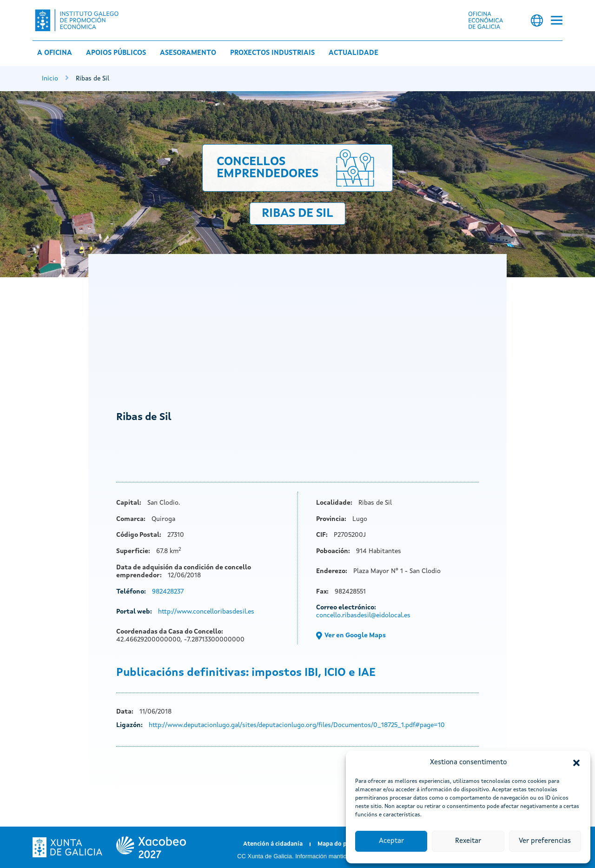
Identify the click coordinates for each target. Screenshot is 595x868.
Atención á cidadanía (273, 844)
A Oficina (55, 53)
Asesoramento (188, 53)
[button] (576, 763)
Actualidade (354, 53)
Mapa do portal (340, 844)
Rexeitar (468, 841)
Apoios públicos (116, 53)
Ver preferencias (545, 841)
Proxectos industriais (272, 53)
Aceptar (391, 841)
